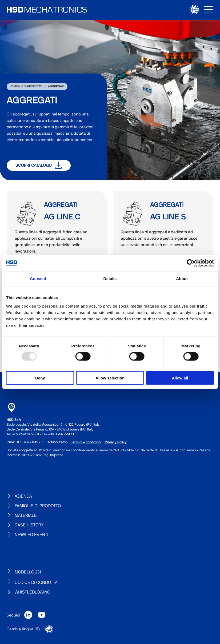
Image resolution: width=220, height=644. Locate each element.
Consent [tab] (38, 279)
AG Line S (133, 214)
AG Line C (27, 214)
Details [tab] (110, 279)
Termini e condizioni (86, 442)
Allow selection (110, 378)
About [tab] (182, 279)
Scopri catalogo (39, 165)
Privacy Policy (116, 442)
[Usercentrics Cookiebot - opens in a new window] (191, 263)
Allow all (180, 378)
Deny (40, 378)
